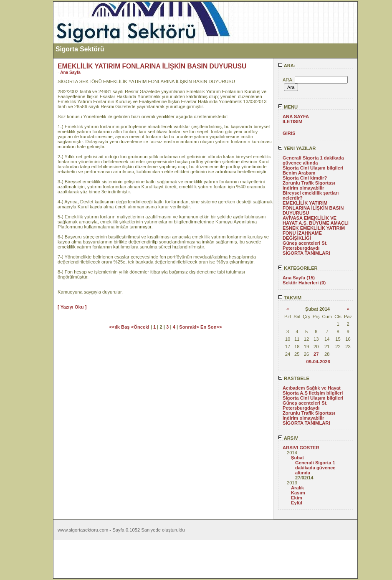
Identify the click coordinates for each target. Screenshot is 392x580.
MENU (288, 107)
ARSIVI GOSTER (301, 448)
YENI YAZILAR (297, 148)
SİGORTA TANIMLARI (306, 253)
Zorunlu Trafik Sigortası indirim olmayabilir (309, 185)
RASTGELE (294, 378)
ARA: (287, 66)
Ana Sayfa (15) (299, 278)
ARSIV (288, 438)
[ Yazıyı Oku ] (72, 307)
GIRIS (289, 133)
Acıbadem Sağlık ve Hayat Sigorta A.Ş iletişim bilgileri (313, 390)
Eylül (297, 503)
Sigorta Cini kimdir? (305, 178)
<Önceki (141, 327)
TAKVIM (290, 298)
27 (316, 354)
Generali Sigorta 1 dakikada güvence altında (313, 160)
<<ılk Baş (120, 327)
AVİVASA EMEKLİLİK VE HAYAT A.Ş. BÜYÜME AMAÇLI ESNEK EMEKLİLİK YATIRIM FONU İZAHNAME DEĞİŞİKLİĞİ (316, 228)
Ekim (297, 498)
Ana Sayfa (70, 72)
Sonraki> (190, 327)
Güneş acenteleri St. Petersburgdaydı (305, 246)
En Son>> (211, 327)
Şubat (297, 458)
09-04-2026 (318, 362)
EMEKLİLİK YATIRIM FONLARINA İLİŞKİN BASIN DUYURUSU (313, 208)
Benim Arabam (299, 173)
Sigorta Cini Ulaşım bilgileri (313, 168)
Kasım (298, 493)
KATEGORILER (298, 268)
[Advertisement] (26, 127)
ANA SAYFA (296, 117)
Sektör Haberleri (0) (304, 283)
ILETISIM (292, 122)
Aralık (297, 488)
